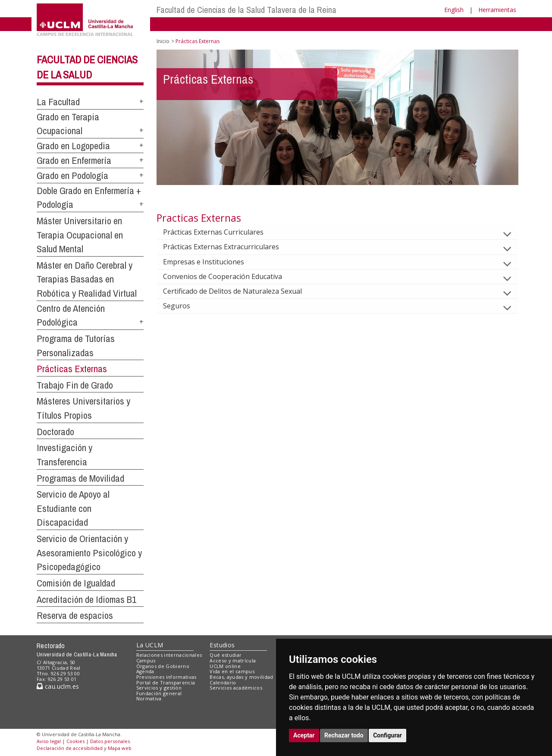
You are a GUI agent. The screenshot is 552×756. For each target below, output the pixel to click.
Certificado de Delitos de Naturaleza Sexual (239, 291)
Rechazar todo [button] (344, 735)
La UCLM (150, 645)
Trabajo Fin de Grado (75, 385)
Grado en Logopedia (73, 146)
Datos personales (110, 741)
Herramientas (497, 10)
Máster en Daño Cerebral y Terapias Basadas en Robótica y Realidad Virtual (87, 279)
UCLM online (225, 666)
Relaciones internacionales (169, 655)
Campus (146, 660)
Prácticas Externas (72, 369)
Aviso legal (49, 741)
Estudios (222, 645)
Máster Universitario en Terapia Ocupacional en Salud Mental (80, 235)
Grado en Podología (72, 176)
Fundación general (159, 693)
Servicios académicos (236, 688)
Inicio (163, 41)
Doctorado (55, 432)
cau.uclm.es (58, 686)
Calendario (223, 682)
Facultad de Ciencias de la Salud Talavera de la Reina (246, 10)
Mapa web (120, 748)
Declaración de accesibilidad (70, 748)
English (454, 10)
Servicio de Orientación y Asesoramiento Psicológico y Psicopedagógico (89, 553)
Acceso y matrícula (233, 660)
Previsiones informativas (166, 677)
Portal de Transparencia (166, 682)
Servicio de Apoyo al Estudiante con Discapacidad (73, 508)
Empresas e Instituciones (210, 262)
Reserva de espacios (75, 615)
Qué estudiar (226, 655)
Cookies (75, 741)
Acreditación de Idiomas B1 (86, 599)
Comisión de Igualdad (76, 583)
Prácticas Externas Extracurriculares (228, 247)
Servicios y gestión (159, 688)
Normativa (149, 698)
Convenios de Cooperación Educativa (229, 276)
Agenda (145, 671)
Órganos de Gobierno (163, 666)
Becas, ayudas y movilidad (241, 677)
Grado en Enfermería (74, 160)
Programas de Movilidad (80, 478)
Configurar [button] (387, 735)
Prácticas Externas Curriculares (220, 232)
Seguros (183, 306)
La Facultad (58, 102)
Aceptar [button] (304, 735)
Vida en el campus (232, 671)
